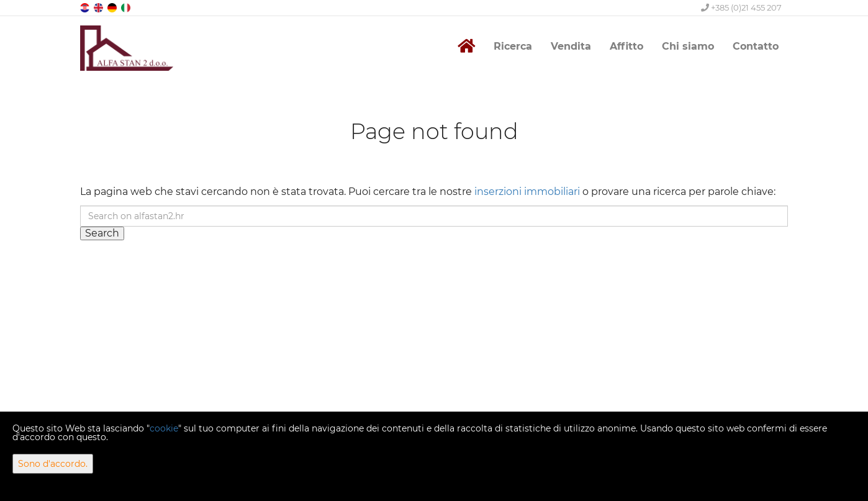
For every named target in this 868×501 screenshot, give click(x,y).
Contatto (756, 46)
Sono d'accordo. (53, 464)
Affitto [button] (626, 46)
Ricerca (513, 46)
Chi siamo (688, 46)
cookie (164, 428)
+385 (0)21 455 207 (741, 7)
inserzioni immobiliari (527, 192)
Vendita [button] (571, 46)
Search (102, 233)
